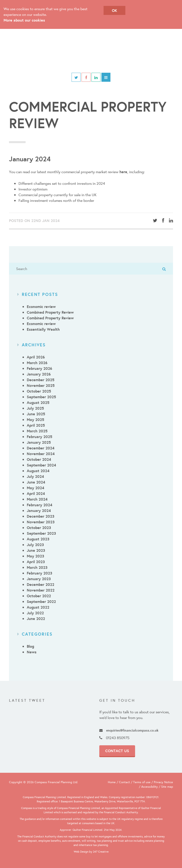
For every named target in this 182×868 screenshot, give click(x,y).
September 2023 (41, 533)
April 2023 (36, 562)
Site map (167, 787)
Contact (124, 782)
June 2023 (36, 550)
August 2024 (38, 471)
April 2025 (36, 425)
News (32, 652)
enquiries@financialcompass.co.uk (129, 730)
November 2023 (41, 522)
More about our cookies (24, 20)
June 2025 (36, 414)
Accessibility (150, 787)
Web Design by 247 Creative (91, 852)
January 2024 (39, 511)
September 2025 (41, 397)
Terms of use (142, 782)
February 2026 (39, 368)
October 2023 (39, 528)
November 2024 (41, 454)
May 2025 (35, 420)
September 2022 (41, 601)
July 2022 (35, 613)
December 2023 (41, 516)
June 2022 (36, 619)
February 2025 (39, 437)
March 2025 (37, 431)
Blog (30, 646)
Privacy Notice (163, 782)
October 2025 (39, 391)
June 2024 (36, 482)
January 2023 (39, 579)
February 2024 (39, 505)
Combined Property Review (50, 312)
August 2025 (38, 402)
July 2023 (35, 545)
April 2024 (36, 493)
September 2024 (41, 465)
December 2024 (41, 448)
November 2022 (41, 590)
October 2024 (39, 459)
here (123, 172)
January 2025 (39, 442)
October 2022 (39, 596)
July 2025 (35, 408)
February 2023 (39, 573)
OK (114, 10)
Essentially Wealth (43, 329)
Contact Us (117, 751)
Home (112, 782)
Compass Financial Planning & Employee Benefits (91, 51)
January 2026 (39, 374)
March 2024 (37, 499)
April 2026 (36, 357)
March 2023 (37, 567)
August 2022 (38, 607)
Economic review (41, 307)
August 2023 (38, 539)
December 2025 (41, 380)
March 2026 (37, 363)
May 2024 (35, 488)
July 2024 (35, 476)
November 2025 (41, 385)
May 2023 (35, 556)
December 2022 (41, 584)
